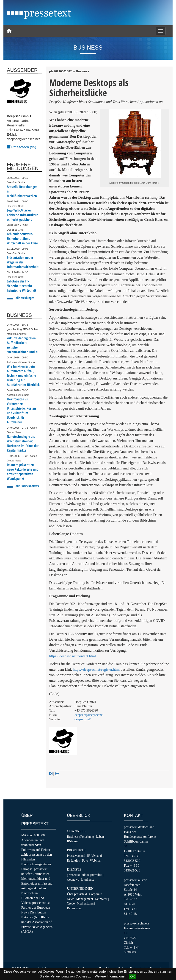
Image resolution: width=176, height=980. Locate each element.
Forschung (87, 837)
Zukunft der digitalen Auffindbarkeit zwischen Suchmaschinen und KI (23, 345)
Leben (100, 837)
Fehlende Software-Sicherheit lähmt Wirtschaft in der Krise (22, 239)
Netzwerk (101, 899)
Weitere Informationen (111, 976)
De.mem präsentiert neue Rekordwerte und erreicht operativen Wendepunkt (23, 472)
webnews (73, 879)
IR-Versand (94, 856)
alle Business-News (27, 486)
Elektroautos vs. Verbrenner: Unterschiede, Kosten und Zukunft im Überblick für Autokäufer (21, 411)
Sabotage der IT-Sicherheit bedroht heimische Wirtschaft (22, 286)
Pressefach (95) (22, 147)
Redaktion (74, 860)
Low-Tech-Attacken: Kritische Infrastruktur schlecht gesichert (22, 215)
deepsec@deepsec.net (89, 715)
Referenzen (74, 908)
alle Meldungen (25, 298)
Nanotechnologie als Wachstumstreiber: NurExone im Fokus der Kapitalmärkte (23, 443)
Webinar (95, 860)
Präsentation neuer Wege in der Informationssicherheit (23, 262)
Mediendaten (85, 903)
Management (85, 899)
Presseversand (76, 856)
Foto (85, 860)
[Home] (9, 31)
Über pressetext (77, 894)
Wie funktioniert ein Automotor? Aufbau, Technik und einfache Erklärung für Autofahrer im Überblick (23, 376)
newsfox (97, 875)
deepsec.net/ (83, 719)
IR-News (73, 841)
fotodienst (87, 879)
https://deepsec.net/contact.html (73, 656)
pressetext (73, 875)
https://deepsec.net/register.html (96, 669)
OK (132, 976)
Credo (71, 903)
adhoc (86, 875)
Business (73, 837)
